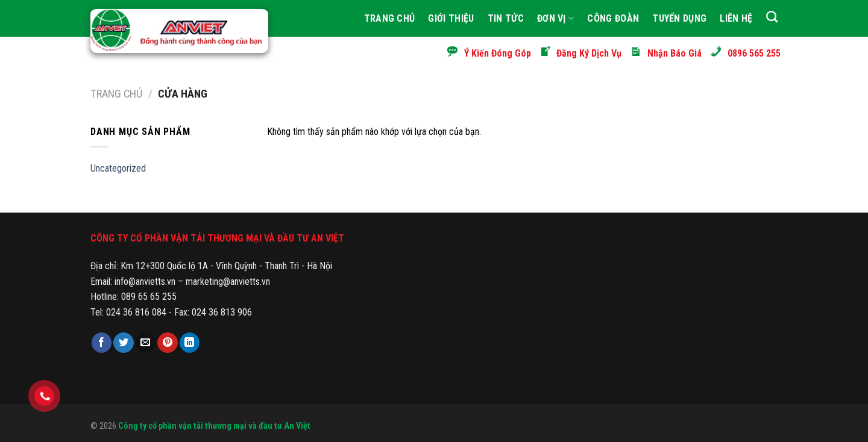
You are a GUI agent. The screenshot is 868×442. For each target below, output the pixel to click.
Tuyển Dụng (679, 18)
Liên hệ (736, 18)
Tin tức (506, 18)
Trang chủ (116, 94)
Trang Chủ (390, 18)
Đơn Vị (555, 19)
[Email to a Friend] (146, 343)
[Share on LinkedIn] (190, 343)
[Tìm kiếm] (772, 17)
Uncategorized (118, 168)
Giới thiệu (451, 18)
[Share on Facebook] (102, 343)
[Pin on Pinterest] (167, 343)
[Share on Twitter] (123, 343)
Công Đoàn (613, 18)
